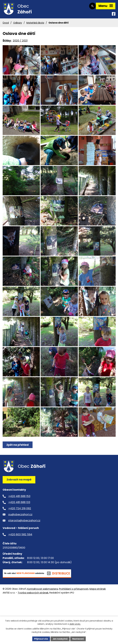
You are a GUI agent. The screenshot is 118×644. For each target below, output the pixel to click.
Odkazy (18, 24)
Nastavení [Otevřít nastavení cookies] (78, 639)
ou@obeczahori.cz (20, 554)
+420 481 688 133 (19, 542)
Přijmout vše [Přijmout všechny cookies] (41, 639)
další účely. (75, 624)
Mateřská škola (35, 24)
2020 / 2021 (20, 42)
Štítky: (7, 42)
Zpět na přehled (18, 484)
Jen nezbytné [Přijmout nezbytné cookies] (60, 639)
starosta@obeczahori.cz (24, 560)
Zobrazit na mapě (19, 519)
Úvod (6, 24)
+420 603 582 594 (20, 574)
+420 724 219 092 (20, 548)
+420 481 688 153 (19, 536)
